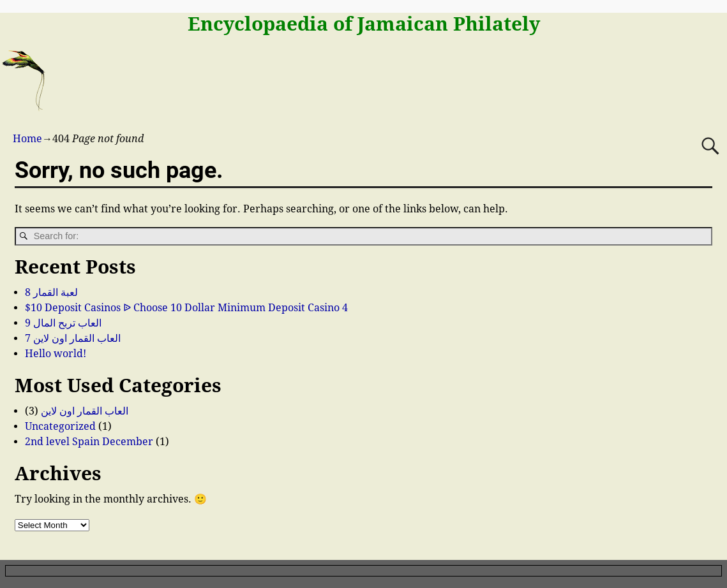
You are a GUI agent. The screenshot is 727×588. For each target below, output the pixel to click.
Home (27, 139)
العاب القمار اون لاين (85, 411)
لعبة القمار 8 (51, 292)
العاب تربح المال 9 (63, 323)
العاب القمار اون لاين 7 (73, 338)
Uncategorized (60, 426)
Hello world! (56, 354)
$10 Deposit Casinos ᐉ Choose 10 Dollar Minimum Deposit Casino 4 (186, 308)
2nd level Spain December (89, 442)
